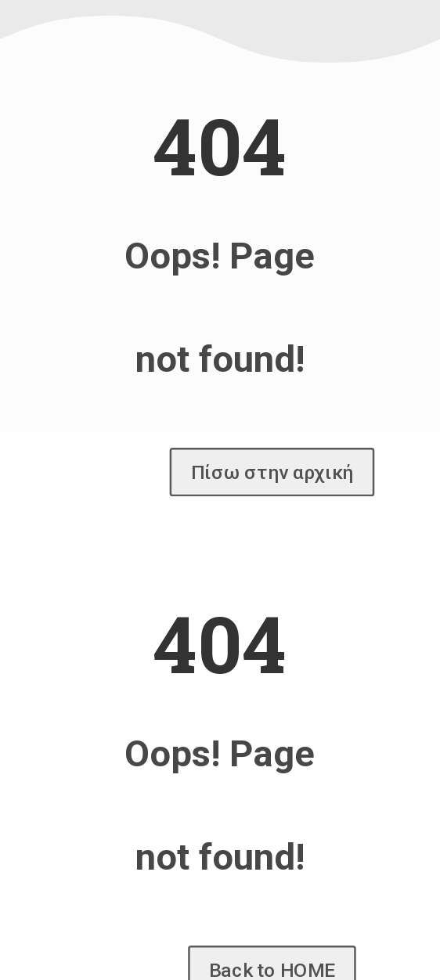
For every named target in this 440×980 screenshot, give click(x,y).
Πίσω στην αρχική (272, 472)
